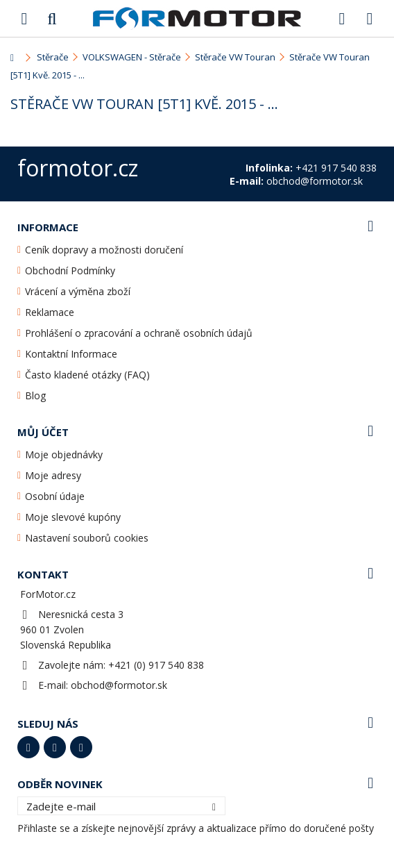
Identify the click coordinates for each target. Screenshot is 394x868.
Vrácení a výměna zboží (78, 291)
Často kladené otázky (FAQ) (87, 375)
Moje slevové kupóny (73, 517)
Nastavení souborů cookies (87, 538)
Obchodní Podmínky (70, 270)
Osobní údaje (55, 496)
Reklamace (50, 312)
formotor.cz (78, 168)
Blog (35, 395)
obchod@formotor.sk (119, 685)
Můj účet (43, 432)
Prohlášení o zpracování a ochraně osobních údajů (139, 333)
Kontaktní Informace (71, 354)
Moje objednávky (64, 454)
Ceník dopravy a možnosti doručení (104, 250)
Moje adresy (53, 475)
